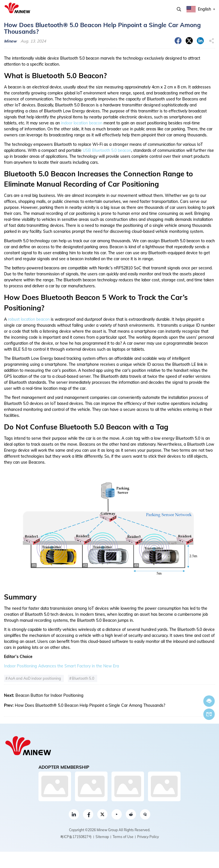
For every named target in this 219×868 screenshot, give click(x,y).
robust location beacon (29, 319)
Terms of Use (123, 837)
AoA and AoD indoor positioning (35, 678)
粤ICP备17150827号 (76, 837)
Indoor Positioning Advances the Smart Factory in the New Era (61, 666)
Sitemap (102, 837)
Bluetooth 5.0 (83, 678)
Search (179, 9)
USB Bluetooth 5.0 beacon (107, 150)
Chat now (209, 701)
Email (209, 714)
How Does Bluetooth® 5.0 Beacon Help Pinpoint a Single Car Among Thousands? (90, 705)
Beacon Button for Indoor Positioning (49, 695)
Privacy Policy (148, 837)
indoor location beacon (82, 123)
